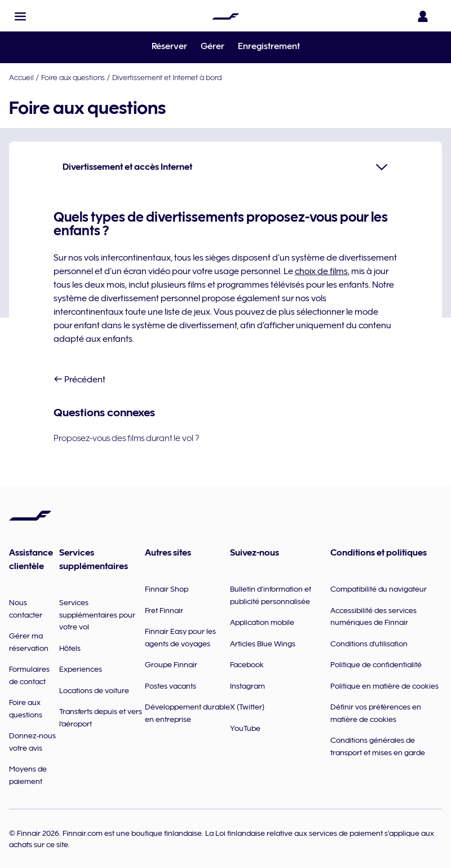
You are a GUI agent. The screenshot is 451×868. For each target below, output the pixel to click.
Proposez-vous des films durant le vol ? (126, 438)
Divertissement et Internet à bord (167, 77)
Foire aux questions (73, 77)
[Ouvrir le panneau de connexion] (425, 16)
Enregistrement (269, 46)
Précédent (79, 380)
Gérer (213, 46)
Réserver (169, 46)
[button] (20, 16)
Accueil (21, 77)
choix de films (321, 271)
